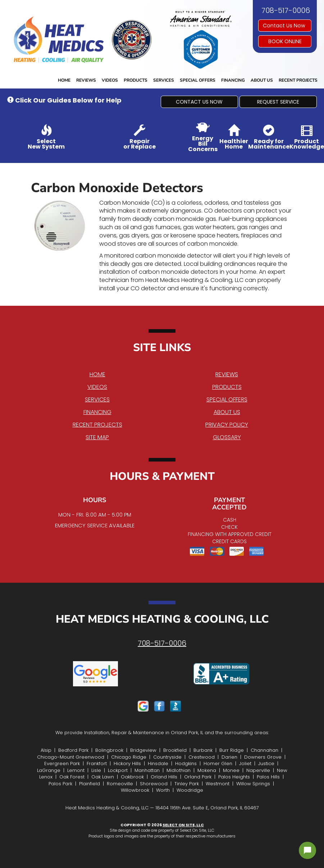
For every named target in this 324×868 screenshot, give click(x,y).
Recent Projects (298, 80)
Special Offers (198, 80)
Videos (110, 80)
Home (64, 80)
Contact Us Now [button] (285, 26)
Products (136, 80)
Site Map (97, 437)
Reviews (86, 80)
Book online (285, 41)
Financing (233, 80)
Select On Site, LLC (183, 825)
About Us (262, 80)
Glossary (227, 437)
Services (164, 80)
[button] (199, 102)
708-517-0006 (162, 643)
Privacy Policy (227, 425)
